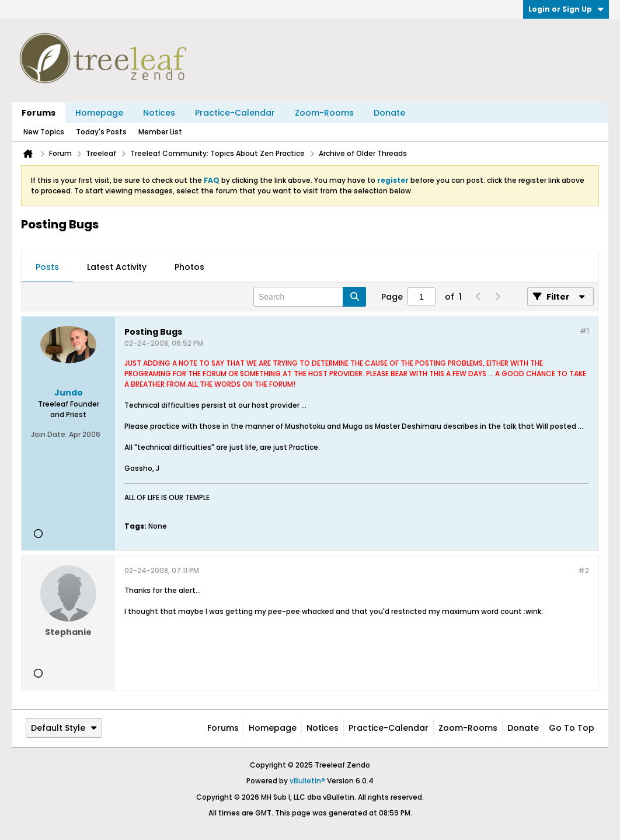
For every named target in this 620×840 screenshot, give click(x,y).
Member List (160, 132)
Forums (39, 113)
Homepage (99, 113)
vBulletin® (307, 781)
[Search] (310, 297)
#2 (584, 570)
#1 (584, 331)
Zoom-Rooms (324, 113)
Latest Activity (117, 267)
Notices (159, 113)
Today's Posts (101, 132)
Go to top (572, 728)
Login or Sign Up (566, 9)
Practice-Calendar (235, 113)
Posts (47, 267)
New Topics (44, 132)
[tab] (47, 268)
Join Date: (49, 434)
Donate (389, 113)
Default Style (64, 728)
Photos (189, 267)
